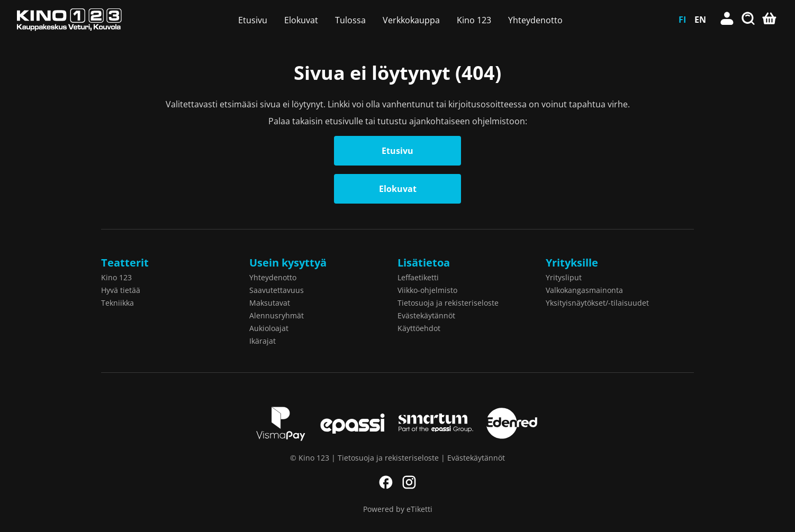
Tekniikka (118, 303)
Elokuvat (301, 20)
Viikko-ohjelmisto (427, 290)
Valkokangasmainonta (584, 290)
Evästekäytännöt (426, 315)
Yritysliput (564, 277)
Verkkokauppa (411, 20)
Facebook (386, 482)
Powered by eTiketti (398, 509)
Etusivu (253, 20)
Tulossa (350, 20)
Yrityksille (572, 263)
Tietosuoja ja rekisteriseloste (448, 303)
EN (700, 20)
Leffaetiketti (418, 277)
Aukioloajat (269, 328)
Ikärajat (263, 341)
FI (682, 20)
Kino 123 (474, 20)
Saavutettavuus (277, 290)
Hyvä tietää (121, 290)
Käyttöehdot (419, 328)
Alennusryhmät (277, 315)
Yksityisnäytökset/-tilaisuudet (597, 303)
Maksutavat (270, 303)
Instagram (409, 482)
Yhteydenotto (535, 20)
